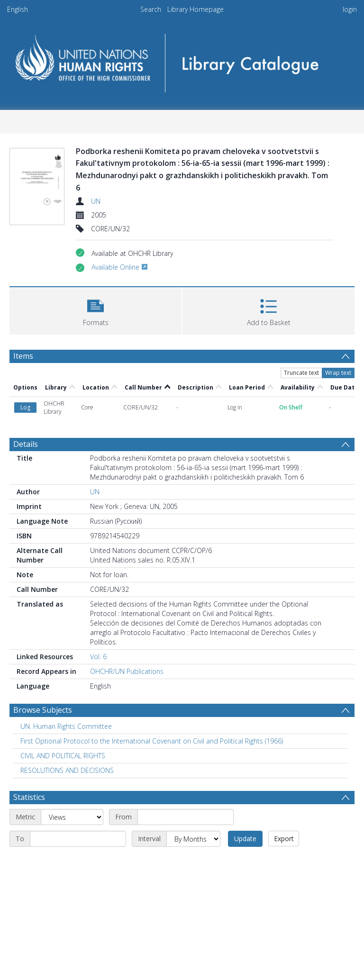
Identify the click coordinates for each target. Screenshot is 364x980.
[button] (96, 310)
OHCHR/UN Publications (127, 671)
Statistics (29, 797)
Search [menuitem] (151, 9)
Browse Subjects (43, 710)
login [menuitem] (350, 9)
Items (23, 356)
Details (26, 444)
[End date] (78, 839)
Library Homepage (196, 9)
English (18, 9)
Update (245, 839)
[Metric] (72, 817)
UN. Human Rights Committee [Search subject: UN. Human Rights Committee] (66, 726)
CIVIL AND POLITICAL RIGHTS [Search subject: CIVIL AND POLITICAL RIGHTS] (63, 756)
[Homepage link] (182, 60)
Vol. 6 (98, 657)
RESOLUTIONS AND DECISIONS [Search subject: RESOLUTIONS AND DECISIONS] (67, 770)
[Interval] (193, 839)
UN (96, 201)
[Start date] (186, 817)
